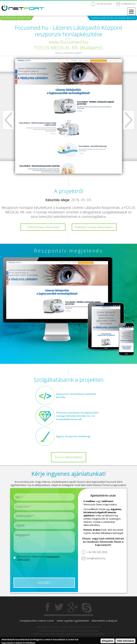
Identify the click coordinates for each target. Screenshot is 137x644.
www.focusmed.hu (68, 42)
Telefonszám (24, 516)
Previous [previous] (8, 120)
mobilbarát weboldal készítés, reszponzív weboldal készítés (68, 631)
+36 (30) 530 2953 (104, 4)
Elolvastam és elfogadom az (38, 558)
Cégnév (20, 525)
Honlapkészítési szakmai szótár (37, 621)
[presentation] (44, 569)
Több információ (125, 641)
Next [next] (129, 120)
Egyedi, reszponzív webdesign (73, 436)
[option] (69, 116)
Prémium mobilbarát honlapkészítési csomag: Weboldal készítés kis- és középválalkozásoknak (76, 416)
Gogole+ (73, 608)
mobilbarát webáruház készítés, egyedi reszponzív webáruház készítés (68, 634)
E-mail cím (23, 506)
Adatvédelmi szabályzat (104, 621)
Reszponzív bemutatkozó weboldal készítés (75, 395)
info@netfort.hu (128, 4)
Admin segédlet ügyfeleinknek (73, 621)
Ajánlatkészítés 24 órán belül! (114, 19)
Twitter (59, 608)
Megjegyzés (22, 535)
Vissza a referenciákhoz (69, 457)
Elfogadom (108, 641)
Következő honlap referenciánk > (94, 227)
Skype (87, 608)
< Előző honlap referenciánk (43, 227)
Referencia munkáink (16, 19)
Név (19, 497)
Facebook (48, 608)
